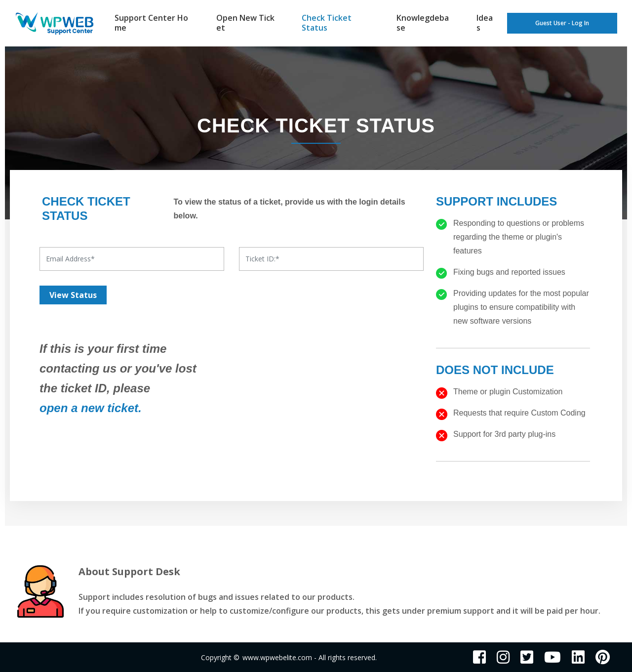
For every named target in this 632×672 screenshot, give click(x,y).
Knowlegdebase (423, 23)
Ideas (485, 23)
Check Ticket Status (327, 23)
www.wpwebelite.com (277, 657)
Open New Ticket (245, 23)
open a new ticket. (91, 408)
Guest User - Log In (562, 23)
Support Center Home (151, 23)
